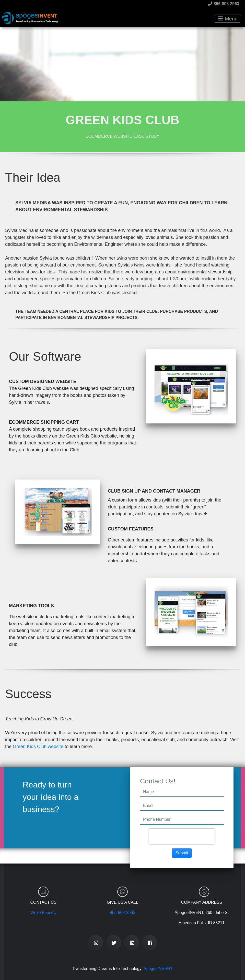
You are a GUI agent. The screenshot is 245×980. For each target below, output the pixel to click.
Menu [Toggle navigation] (228, 19)
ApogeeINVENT (158, 969)
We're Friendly (43, 913)
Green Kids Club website (38, 747)
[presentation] (182, 836)
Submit (182, 853)
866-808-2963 (224, 4)
